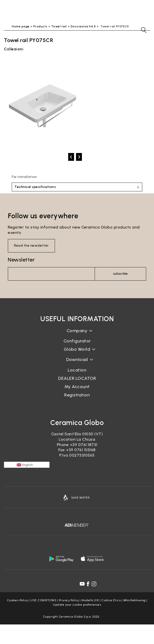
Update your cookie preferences (77, 605)
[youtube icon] (82, 584)
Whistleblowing (135, 600)
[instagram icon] (94, 584)
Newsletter (21, 260)
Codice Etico (111, 600)
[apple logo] (93, 559)
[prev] (71, 157)
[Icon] (77, 497)
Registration (77, 395)
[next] (79, 157)
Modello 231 (90, 600)
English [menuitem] (28, 465)
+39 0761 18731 (84, 445)
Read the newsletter (31, 246)
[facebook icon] (88, 584)
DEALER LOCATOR (77, 378)
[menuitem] (27, 465)
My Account (77, 387)
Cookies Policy (17, 600)
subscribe (120, 274)
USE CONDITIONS (43, 600)
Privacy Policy (69, 600)
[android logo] (61, 559)
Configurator (77, 341)
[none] (27, 465)
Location (77, 370)
